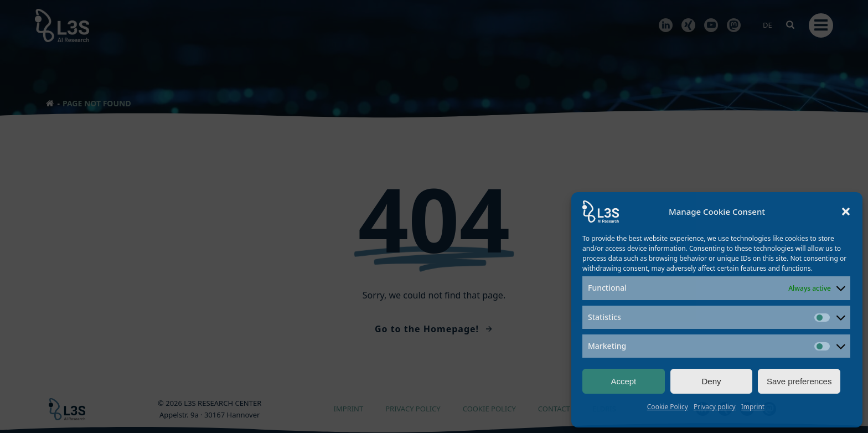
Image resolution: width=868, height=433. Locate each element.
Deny (711, 381)
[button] (846, 212)
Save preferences (799, 381)
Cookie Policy (668, 407)
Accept (623, 381)
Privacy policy (715, 407)
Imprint (753, 407)
